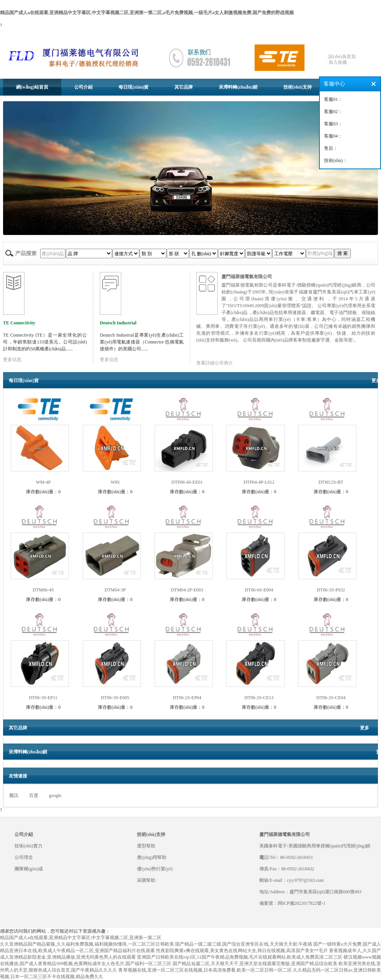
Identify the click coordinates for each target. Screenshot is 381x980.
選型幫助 (146, 846)
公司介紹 (83, 87)
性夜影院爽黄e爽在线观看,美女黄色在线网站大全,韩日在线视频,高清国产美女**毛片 (242, 951)
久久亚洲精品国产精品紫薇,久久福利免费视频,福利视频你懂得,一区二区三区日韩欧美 (87, 944)
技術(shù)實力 (28, 846)
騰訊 (14, 795)
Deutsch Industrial (118, 323)
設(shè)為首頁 (342, 57)
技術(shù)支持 (298, 87)
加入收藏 (338, 62)
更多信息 (12, 360)
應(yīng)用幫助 (152, 857)
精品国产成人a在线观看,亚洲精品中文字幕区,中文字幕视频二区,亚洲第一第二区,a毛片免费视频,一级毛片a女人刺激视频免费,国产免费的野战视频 (147, 13)
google (55, 795)
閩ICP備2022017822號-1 (302, 903)
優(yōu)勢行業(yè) (155, 869)
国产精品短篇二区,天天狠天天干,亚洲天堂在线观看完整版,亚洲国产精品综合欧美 (255, 964)
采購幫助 (146, 880)
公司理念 (24, 857)
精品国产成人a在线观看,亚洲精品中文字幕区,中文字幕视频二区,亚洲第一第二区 (81, 938)
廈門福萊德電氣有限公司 (247, 277)
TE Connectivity (19, 323)
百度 (34, 795)
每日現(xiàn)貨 (134, 87)
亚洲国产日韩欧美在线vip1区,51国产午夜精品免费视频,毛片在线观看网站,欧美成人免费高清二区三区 (239, 957)
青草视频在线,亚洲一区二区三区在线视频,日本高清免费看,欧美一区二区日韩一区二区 (205, 970)
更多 (376, 381)
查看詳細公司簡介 (215, 363)
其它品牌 (184, 87)
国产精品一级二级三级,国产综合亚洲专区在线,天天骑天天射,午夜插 (244, 944)
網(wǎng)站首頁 (32, 87)
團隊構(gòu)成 (29, 869)
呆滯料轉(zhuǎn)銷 (238, 87)
